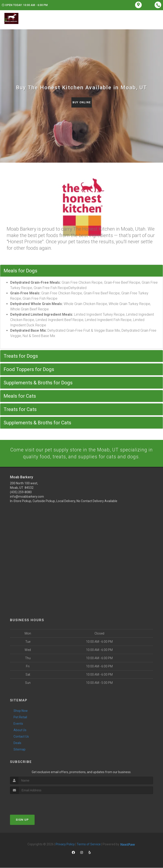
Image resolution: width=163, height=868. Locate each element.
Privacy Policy (65, 844)
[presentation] (34, 803)
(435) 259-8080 (21, 492)
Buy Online (82, 102)
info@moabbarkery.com (27, 497)
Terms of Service (89, 844)
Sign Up (22, 820)
